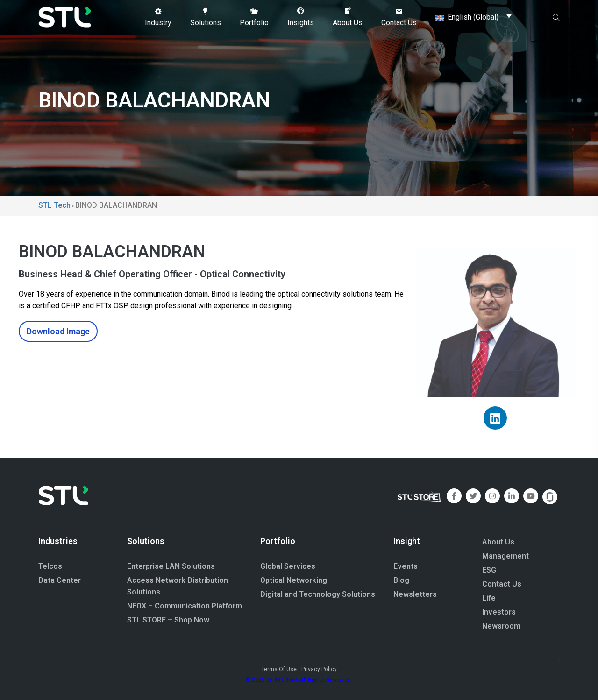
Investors (499, 612)
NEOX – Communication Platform (185, 606)
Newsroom (501, 626)
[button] (158, 17)
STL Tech (286, 680)
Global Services (288, 566)
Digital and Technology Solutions (318, 594)
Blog (401, 580)
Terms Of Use (279, 669)
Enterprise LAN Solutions (171, 566)
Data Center (60, 580)
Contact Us (502, 584)
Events (406, 566)
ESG (489, 570)
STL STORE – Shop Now (168, 620)
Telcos (50, 566)
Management (505, 556)
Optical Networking (294, 580)
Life (489, 598)
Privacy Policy (319, 669)
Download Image (58, 331)
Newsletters (415, 594)
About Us (498, 542)
